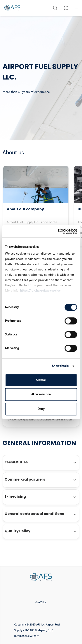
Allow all (41, 380)
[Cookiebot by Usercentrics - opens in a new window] (58, 231)
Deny (41, 409)
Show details (60, 366)
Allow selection (41, 394)
